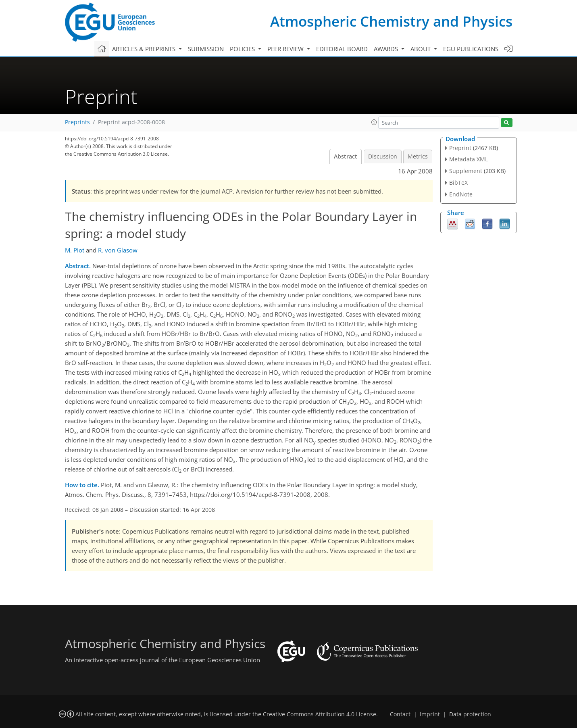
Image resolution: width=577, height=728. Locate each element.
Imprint (430, 714)
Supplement (466, 171)
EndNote (461, 194)
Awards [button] (387, 49)
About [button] (421, 49)
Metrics (418, 156)
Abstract (346, 156)
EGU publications (471, 49)
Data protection (470, 714)
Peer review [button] (286, 49)
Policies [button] (243, 49)
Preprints (77, 122)
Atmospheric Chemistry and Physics (391, 21)
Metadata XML (469, 159)
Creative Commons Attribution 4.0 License (320, 714)
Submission (206, 49)
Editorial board (342, 49)
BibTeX (458, 183)
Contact (400, 714)
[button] (374, 122)
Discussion (383, 156)
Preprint (460, 148)
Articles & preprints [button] (145, 49)
